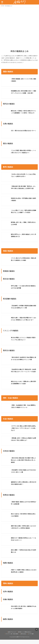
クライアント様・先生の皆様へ (12, 638)
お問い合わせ (23, 638)
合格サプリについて (12, 636)
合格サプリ (19, 641)
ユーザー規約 (31, 638)
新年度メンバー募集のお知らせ (25, 636)
